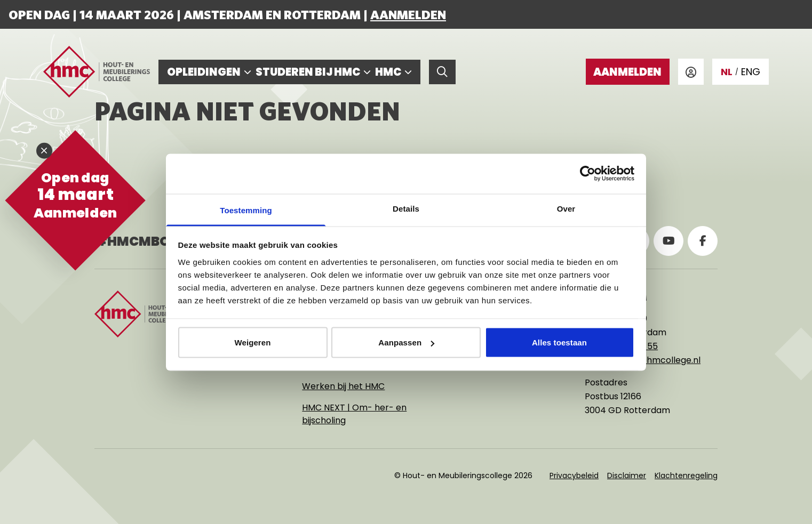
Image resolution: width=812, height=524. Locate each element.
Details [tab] (406, 208)
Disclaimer (627, 475)
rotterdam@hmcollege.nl (647, 360)
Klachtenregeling (686, 475)
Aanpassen (406, 342)
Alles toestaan (559, 342)
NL (727, 72)
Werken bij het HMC (343, 386)
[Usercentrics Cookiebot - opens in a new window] (588, 174)
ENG (751, 72)
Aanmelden (408, 14)
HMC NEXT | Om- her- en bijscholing (354, 414)
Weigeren (252, 342)
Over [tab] (566, 208)
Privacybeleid (574, 475)
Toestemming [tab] (246, 210)
